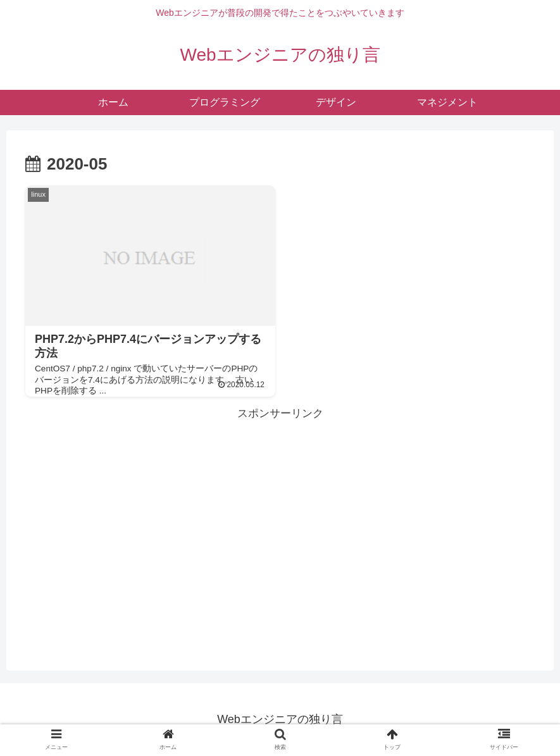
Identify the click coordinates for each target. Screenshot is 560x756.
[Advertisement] (280, 512)
